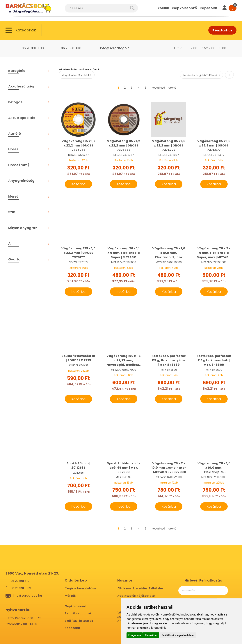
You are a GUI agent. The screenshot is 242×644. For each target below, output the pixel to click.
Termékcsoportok (78, 613)
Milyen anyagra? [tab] (23, 228)
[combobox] (97, 8)
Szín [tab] (12, 212)
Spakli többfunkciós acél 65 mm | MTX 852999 (124, 468)
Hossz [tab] (13, 149)
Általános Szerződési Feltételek (140, 588)
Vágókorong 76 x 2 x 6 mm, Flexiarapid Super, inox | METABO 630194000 (214, 253)
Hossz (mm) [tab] (19, 165)
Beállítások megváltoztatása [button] (178, 635)
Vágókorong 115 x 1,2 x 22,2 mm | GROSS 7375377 (124, 145)
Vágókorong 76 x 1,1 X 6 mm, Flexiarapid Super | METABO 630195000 (124, 253)
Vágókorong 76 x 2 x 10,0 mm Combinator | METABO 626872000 (169, 468)
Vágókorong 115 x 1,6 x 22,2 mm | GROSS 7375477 (214, 145)
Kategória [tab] (17, 71)
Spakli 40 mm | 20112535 (79, 465)
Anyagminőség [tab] (21, 181)
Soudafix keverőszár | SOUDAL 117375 (79, 358)
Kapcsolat (72, 628)
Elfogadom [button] (135, 635)
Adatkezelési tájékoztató (136, 596)
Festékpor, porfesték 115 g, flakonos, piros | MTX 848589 (169, 360)
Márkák (70, 596)
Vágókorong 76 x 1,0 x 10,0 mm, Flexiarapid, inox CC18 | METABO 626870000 (169, 253)
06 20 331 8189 (33, 48)
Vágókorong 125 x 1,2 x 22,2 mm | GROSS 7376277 (79, 145)
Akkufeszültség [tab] (21, 86)
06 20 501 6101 (72, 48)
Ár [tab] (10, 243)
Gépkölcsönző (75, 606)
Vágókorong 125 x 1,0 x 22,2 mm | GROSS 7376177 (78, 253)
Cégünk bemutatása (80, 588)
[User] (225, 8)
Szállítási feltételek (79, 621)
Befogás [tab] (15, 102)
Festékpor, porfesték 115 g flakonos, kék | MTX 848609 (214, 360)
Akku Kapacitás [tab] (22, 118)
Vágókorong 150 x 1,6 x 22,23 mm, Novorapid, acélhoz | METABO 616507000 (124, 360)
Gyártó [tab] (14, 259)
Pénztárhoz (222, 30)
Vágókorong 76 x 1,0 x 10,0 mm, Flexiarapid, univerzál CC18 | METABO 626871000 (214, 468)
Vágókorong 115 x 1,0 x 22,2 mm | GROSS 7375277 (169, 145)
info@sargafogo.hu (116, 48)
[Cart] (233, 8)
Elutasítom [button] (151, 635)
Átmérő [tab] (15, 134)
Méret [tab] (13, 196)
